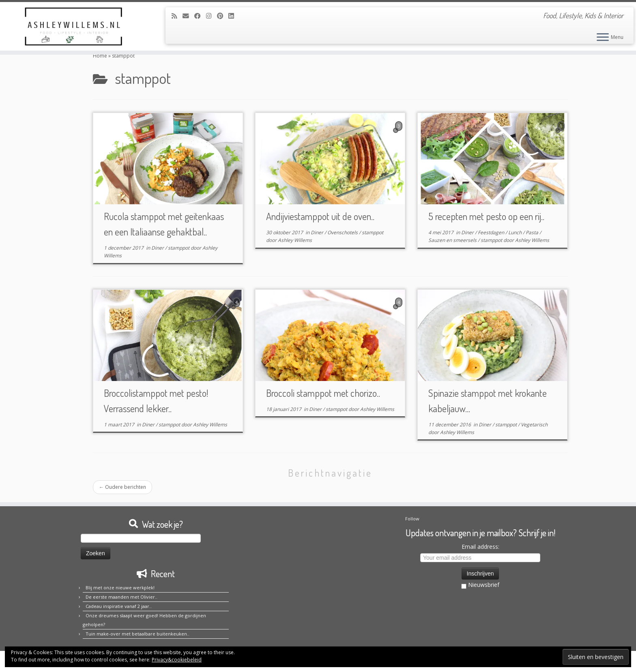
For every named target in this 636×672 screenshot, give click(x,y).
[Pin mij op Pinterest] (223, 16)
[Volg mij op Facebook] (200, 16)
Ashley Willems (295, 240)
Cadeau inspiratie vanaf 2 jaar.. (119, 606)
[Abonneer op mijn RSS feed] (177, 16)
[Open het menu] (603, 38)
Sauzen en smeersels (453, 240)
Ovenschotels (343, 232)
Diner (158, 248)
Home (100, 56)
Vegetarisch (534, 425)
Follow (412, 519)
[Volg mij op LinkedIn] (234, 16)
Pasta (533, 232)
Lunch (516, 232)
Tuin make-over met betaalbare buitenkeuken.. (138, 634)
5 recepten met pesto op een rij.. (486, 216)
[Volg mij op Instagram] (212, 16)
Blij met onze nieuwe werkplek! (120, 587)
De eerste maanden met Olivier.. (121, 597)
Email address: (480, 547)
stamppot (179, 248)
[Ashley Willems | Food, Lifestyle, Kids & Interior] (73, 26)
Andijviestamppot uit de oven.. (320, 216)
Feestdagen (492, 232)
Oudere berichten (122, 487)
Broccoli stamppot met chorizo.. (323, 393)
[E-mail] (188, 16)
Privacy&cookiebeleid (177, 660)
